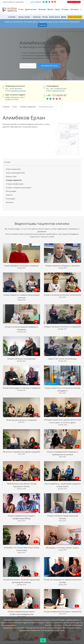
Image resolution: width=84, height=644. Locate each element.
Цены (57, 9)
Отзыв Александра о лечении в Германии (21, 388)
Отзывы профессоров (15, 184)
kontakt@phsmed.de (18, 91)
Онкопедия (10, 199)
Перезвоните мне (49, 66)
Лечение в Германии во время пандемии (21, 452)
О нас (15, 107)
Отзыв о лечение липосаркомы (21, 359)
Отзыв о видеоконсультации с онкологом (63, 611)
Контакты (10, 202)
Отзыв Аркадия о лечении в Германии (21, 266)
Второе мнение (55, 17)
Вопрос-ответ (11, 176)
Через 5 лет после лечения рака (63, 359)
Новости (9, 195)
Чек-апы (45, 17)
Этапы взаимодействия (15, 173)
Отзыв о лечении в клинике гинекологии (63, 295)
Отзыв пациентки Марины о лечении (63, 266)
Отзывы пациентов (28, 107)
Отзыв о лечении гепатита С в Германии (63, 327)
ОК (43, 640)
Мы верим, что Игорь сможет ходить (63, 548)
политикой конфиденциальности (31, 625)
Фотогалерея (11, 191)
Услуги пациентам (13, 169)
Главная (6, 107)
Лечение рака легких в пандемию (21, 420)
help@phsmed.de (58, 91)
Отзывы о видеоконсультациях (19, 188)
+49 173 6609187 (36, 2)
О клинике (12, 17)
